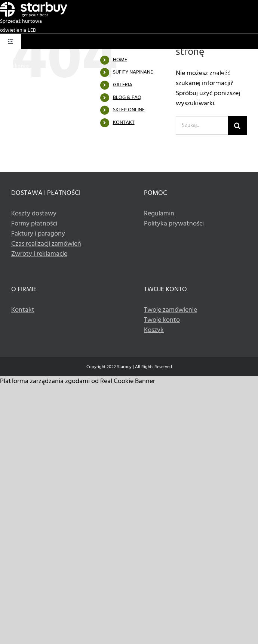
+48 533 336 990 (239, 75)
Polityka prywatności (174, 224)
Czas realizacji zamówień (46, 244)
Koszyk (8, 57)
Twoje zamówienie (171, 310)
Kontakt (23, 310)
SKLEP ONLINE (129, 110)
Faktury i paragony (38, 234)
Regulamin (159, 214)
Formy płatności (34, 224)
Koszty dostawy (34, 214)
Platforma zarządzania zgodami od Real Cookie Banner (78, 381)
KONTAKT (124, 123)
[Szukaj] (237, 125)
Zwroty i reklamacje (39, 254)
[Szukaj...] (202, 125)
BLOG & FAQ (127, 98)
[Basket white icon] (11, 39)
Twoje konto (14, 66)
